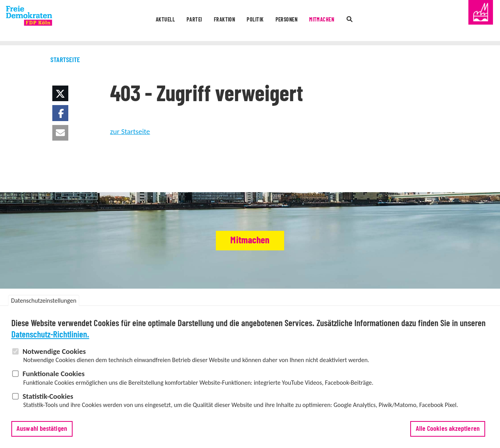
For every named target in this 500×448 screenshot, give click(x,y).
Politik (256, 21)
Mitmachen (340, 21)
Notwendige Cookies (54, 351)
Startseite (65, 60)
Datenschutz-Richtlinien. (50, 335)
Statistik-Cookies (48, 396)
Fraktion (218, 21)
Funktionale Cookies (54, 374)
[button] (60, 93)
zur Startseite (130, 131)
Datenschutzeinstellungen (44, 301)
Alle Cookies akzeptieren (448, 429)
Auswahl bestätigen (42, 429)
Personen (296, 21)
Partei (180, 21)
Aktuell (144, 21)
